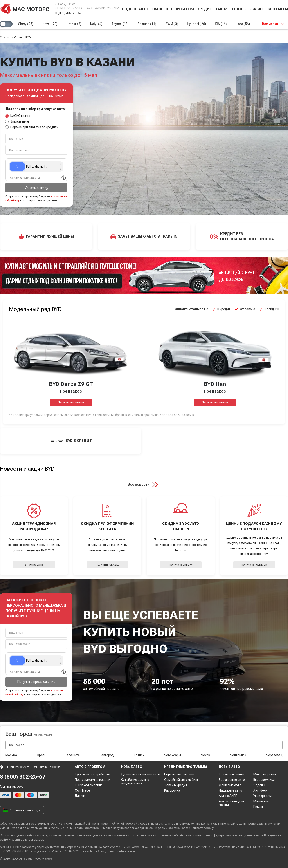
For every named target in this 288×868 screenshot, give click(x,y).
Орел (41, 755)
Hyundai (196, 24)
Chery (26, 24)
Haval (50, 24)
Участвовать (34, 565)
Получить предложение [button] (36, 682)
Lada (243, 24)
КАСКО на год (18, 116)
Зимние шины (18, 121)
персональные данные (86, 835)
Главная (6, 37)
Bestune (147, 24)
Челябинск (238, 755)
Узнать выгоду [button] (36, 188)
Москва (11, 755)
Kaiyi (96, 24)
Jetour (74, 24)
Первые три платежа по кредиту (32, 127)
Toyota (120, 24)
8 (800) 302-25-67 (68, 13)
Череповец (274, 755)
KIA (221, 24)
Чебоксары (173, 755)
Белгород (107, 755)
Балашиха (72, 755)
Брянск (139, 755)
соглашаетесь (140, 835)
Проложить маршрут (22, 810)
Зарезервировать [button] (71, 402)
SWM (172, 24)
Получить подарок (254, 565)
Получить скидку (107, 565)
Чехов (206, 755)
